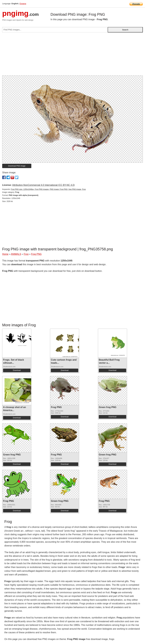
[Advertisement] (72, 55)
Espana (23, 4)
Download (17, 370)
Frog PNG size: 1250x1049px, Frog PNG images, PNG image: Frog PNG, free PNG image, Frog (48, 189)
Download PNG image (17, 166)
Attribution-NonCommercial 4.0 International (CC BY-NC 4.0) (43, 185)
